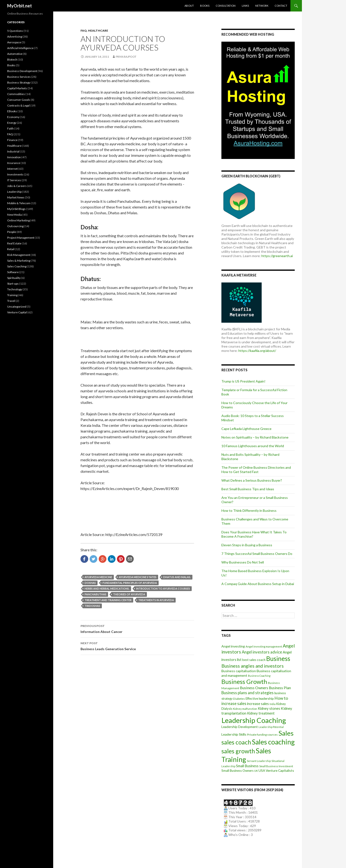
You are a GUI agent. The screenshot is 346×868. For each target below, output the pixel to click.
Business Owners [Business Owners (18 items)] (254, 688)
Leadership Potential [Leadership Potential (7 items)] (271, 727)
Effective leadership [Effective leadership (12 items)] (260, 698)
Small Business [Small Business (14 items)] (247, 766)
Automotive (15, 54)
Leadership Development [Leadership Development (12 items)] (240, 727)
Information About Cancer (137, 628)
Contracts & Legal (18, 105)
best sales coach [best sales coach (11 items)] (254, 660)
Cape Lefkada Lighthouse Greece (246, 429)
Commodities (16, 94)
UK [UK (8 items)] (256, 771)
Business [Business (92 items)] (278, 659)
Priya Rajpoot (126, 57)
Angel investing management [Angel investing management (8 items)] (264, 646)
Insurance (14, 163)
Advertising (15, 37)
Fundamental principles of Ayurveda (130, 583)
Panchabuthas (95, 594)
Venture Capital (17, 312)
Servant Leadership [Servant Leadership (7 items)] (259, 761)
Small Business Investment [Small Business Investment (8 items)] (276, 766)
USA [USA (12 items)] (262, 770)
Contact (281, 6)
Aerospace (14, 42)
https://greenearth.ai (277, 256)
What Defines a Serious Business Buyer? (252, 480)
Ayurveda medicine (98, 577)
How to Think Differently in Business (249, 510)
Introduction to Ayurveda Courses (163, 589)
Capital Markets (17, 88)
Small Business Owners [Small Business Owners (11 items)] (237, 771)
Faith (10, 128)
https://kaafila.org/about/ (257, 351)
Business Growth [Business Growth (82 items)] (244, 682)
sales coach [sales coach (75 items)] (236, 742)
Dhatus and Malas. (177, 577)
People (12, 232)
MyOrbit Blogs (16, 209)
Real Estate (14, 243)
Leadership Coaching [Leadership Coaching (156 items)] (254, 720)
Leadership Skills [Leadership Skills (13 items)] (234, 734)
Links (245, 6)
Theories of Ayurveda (129, 594)
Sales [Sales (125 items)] (286, 733)
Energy (12, 123)
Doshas (90, 583)
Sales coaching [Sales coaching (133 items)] (273, 742)
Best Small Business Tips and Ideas (248, 489)
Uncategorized (17, 307)
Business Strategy (19, 82)
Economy (13, 117)
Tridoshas (92, 606)
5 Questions (15, 31)
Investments (15, 174)
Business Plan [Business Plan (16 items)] (280, 688)
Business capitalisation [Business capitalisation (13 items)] (239, 671)
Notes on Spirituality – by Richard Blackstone (255, 437)
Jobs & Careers (17, 186)
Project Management (21, 238)
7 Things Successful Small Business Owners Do (257, 554)
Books (205, 6)
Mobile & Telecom (19, 203)
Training (12, 295)
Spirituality (14, 278)
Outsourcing (15, 226)
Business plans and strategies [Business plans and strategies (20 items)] (248, 693)
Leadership (14, 192)
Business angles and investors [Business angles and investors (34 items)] (253, 666)
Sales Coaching (17, 266)
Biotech (12, 59)
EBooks (12, 111)
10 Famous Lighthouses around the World (253, 446)
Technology (15, 289)
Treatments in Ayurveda (156, 600)
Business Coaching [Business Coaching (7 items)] (259, 676)
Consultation (226, 6)
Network (262, 6)
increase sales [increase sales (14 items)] (258, 704)
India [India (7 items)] (273, 704)
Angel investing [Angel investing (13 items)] (233, 646)
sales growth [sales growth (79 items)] (238, 751)
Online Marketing (18, 220)
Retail (11, 249)
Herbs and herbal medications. (107, 589)
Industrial (13, 151)
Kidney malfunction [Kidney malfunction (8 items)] (245, 709)
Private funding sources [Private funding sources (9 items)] (262, 735)
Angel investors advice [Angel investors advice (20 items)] (262, 652)
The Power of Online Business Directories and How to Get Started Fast (256, 470)
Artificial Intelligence (20, 48)
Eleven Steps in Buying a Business (247, 545)
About (189, 6)
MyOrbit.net (20, 6)
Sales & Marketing (19, 261)
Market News (16, 197)
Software (13, 272)
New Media (14, 215)
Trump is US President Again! (243, 381)
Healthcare (98, 31)
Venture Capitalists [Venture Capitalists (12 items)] (280, 770)
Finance (12, 140)
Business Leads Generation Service (137, 646)
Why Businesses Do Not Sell (243, 562)
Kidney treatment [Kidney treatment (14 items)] (261, 713)
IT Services (14, 180)
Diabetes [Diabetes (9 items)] (239, 699)
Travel (11, 301)
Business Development (22, 71)
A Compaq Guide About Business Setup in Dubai (258, 584)
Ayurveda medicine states (138, 577)
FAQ (84, 31)
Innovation (14, 157)
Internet (12, 169)
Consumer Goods (19, 100)
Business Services (19, 77)
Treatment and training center (108, 600)
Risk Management (19, 255)
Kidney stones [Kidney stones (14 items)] (269, 708)
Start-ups (13, 284)
